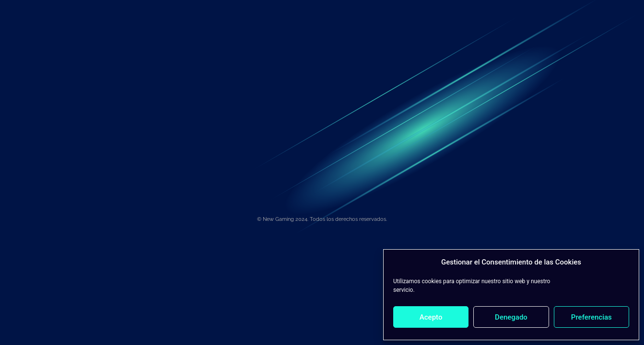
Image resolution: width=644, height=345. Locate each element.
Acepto (431, 317)
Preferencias (591, 317)
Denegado (511, 317)
